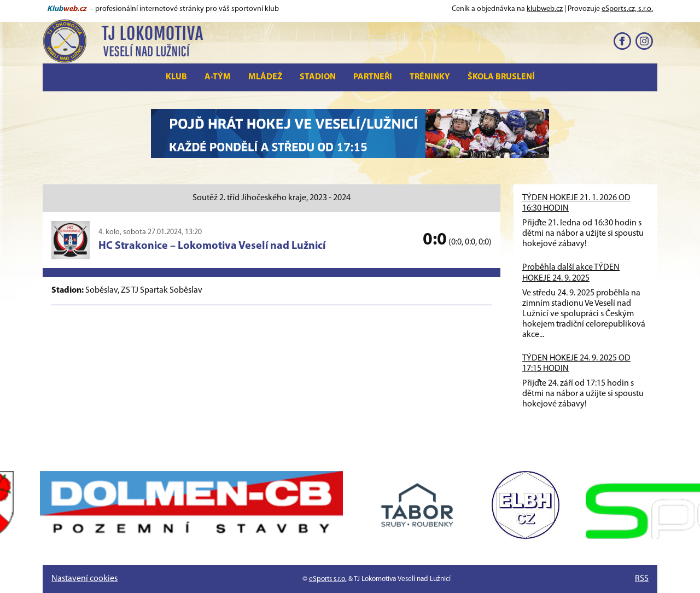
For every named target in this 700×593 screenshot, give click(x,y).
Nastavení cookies (84, 579)
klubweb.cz (545, 9)
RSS (642, 579)
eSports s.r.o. (328, 579)
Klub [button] (176, 77)
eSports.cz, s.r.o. (627, 9)
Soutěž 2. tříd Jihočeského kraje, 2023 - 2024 (272, 198)
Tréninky (430, 77)
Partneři (373, 77)
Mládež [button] (265, 77)
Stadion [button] (318, 77)
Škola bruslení (501, 77)
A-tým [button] (218, 77)
